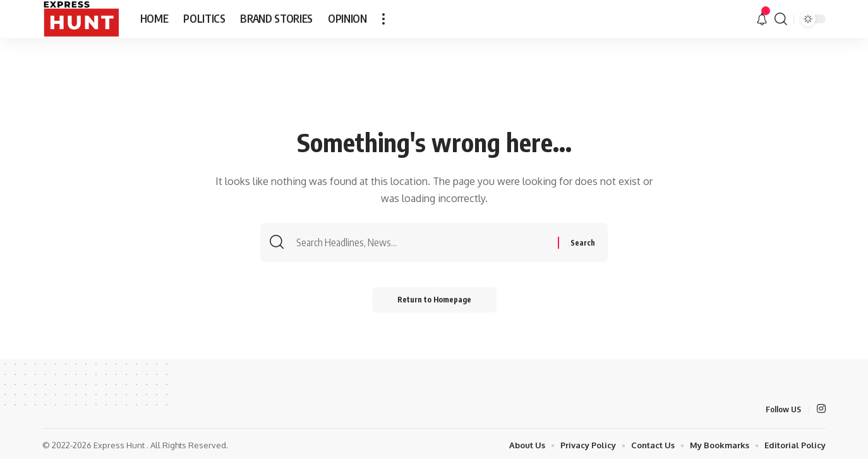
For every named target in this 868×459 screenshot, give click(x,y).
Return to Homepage (434, 300)
